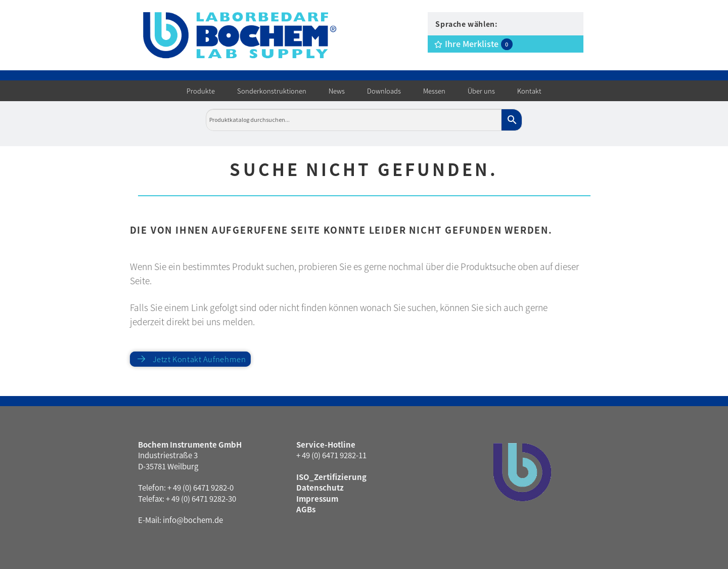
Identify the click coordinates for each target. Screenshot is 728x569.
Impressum (317, 498)
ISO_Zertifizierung (331, 477)
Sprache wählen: (466, 24)
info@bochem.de (193, 520)
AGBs (306, 509)
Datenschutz (320, 487)
